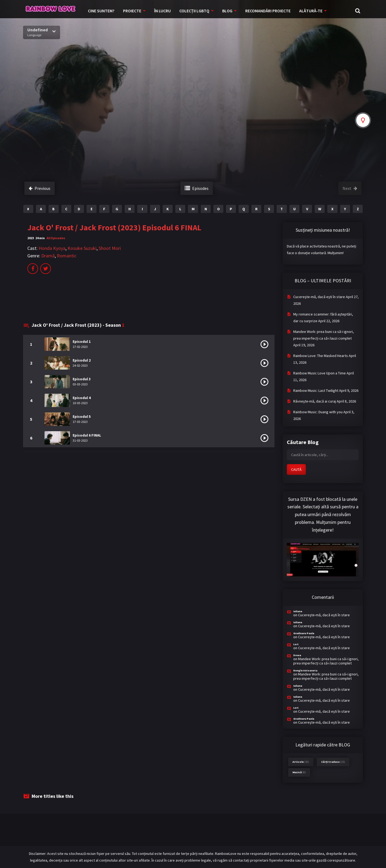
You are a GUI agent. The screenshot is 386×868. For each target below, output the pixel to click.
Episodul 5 (82, 416)
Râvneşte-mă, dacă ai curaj (315, 401)
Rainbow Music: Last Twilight (316, 390)
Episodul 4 (82, 398)
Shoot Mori (110, 248)
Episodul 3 (82, 379)
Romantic (67, 256)
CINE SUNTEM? (101, 11)
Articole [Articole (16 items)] (301, 762)
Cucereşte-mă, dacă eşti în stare (319, 297)
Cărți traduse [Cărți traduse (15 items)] (333, 762)
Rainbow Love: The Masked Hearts (321, 356)
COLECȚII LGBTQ (194, 11)
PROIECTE (132, 11)
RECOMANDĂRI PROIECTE (268, 11)
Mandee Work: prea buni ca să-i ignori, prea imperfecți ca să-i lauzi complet (326, 661)
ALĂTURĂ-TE (311, 11)
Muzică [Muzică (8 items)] (299, 772)
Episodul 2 (82, 360)
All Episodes (56, 238)
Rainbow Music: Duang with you (318, 412)
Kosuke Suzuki (82, 248)
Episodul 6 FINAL (87, 435)
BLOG (227, 11)
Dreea (297, 655)
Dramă (48, 256)
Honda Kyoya (52, 248)
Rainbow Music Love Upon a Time (320, 373)
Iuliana (298, 611)
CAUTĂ (296, 469)
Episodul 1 (82, 341)
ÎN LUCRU (162, 11)
